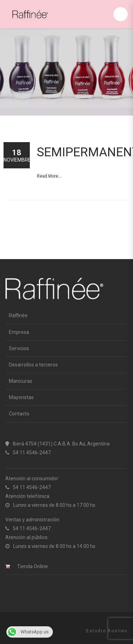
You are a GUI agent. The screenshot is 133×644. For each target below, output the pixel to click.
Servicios (19, 348)
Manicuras (21, 381)
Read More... (49, 176)
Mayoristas (21, 397)
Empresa (19, 332)
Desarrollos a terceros (33, 365)
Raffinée (18, 315)
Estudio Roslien (107, 631)
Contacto (19, 414)
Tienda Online (32, 566)
